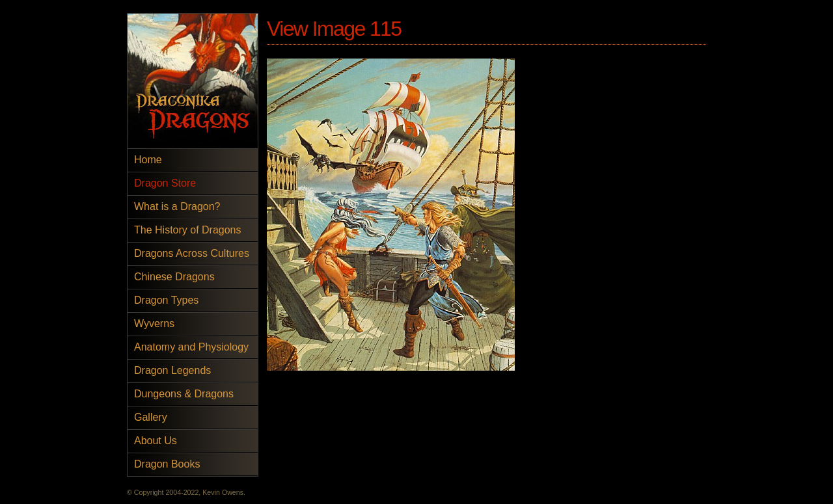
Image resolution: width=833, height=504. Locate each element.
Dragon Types (166, 300)
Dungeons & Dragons (184, 394)
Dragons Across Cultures (192, 253)
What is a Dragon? (177, 206)
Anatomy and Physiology (191, 347)
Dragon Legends (172, 370)
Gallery (151, 417)
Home (148, 160)
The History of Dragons (188, 230)
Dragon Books (167, 464)
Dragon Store (165, 183)
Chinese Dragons (174, 277)
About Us (156, 441)
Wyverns (154, 324)
